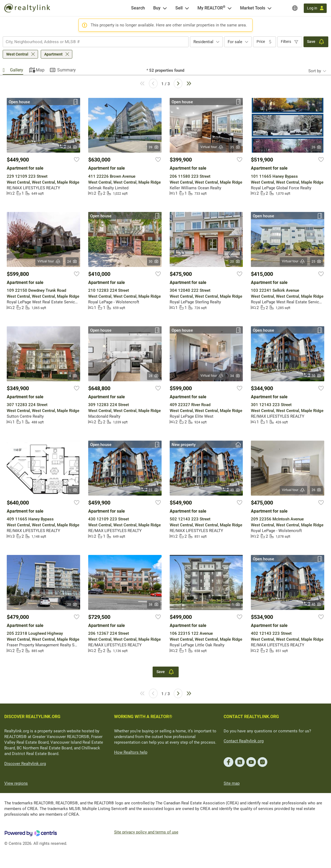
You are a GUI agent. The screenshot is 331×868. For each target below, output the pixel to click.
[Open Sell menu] (187, 8)
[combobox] (96, 42)
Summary (66, 70)
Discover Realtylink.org (25, 764)
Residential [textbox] (203, 42)
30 (154, 262)
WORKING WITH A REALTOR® (143, 717)
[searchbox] (92, 42)
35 (235, 147)
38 (154, 605)
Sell (179, 8)
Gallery (17, 70)
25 (317, 262)
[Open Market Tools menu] (269, 8)
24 (72, 147)
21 (154, 490)
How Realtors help (131, 752)
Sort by (315, 71)
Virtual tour (212, 147)
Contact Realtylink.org (244, 741)
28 (154, 376)
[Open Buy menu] (165, 8)
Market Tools (253, 8)
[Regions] (295, 8)
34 (235, 376)
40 (235, 490)
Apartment (53, 54)
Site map (232, 783)
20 (235, 262)
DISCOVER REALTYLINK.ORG (32, 717)
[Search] (138, 8)
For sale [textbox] (235, 42)
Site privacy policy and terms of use (146, 832)
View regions (16, 783)
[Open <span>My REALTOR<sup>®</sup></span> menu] (230, 8)
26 (317, 147)
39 (154, 147)
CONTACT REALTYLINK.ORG (251, 717)
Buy (157, 8)
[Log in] (315, 8)
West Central (17, 54)
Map (40, 70)
